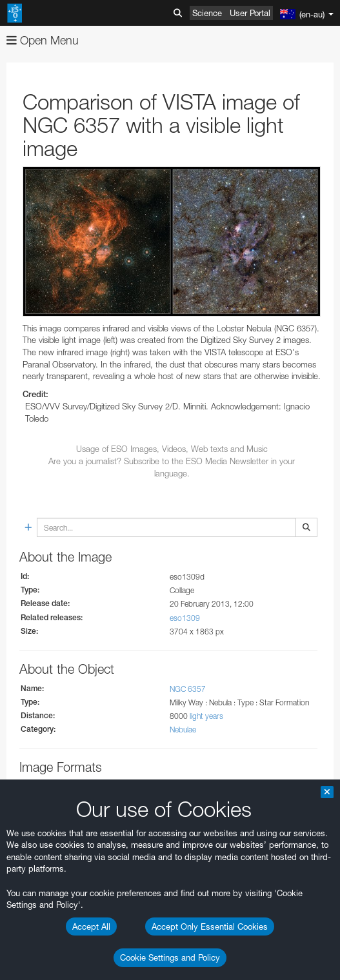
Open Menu (43, 40)
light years (206, 716)
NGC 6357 (188, 689)
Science (207, 13)
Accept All (91, 926)
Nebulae (183, 730)
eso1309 (185, 618)
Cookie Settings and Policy (170, 957)
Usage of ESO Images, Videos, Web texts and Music (172, 449)
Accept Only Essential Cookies (210, 926)
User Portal (250, 13)
